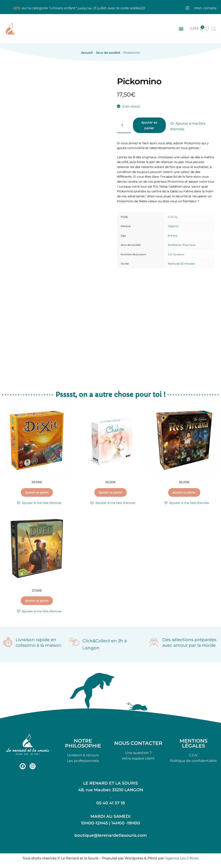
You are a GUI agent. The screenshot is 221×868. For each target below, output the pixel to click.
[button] (181, 29)
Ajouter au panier (149, 125)
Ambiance (175, 245)
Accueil (87, 53)
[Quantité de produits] (124, 125)
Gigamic (173, 226)
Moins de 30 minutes (181, 264)
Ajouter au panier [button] (37, 492)
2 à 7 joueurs (176, 254)
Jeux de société (108, 53)
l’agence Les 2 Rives (182, 858)
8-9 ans (173, 236)
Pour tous (189, 245)
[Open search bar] (214, 29)
